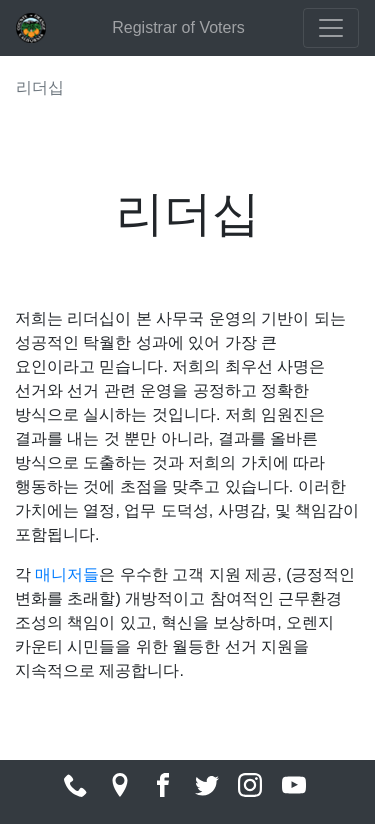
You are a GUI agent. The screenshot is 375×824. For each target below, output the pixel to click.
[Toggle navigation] (331, 28)
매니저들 (67, 574)
